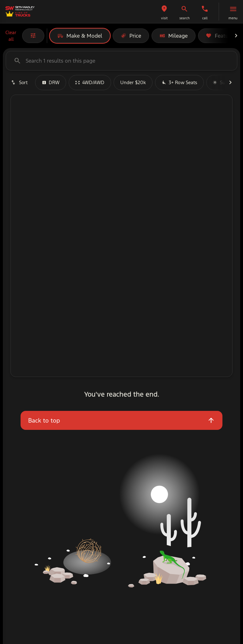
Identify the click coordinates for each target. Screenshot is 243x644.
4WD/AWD (90, 82)
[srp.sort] (19, 83)
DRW (51, 82)
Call (205, 18)
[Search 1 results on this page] (121, 61)
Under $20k (133, 82)
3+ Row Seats (179, 82)
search (184, 18)
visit (164, 18)
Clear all (11, 36)
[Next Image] (236, 36)
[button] (164, 12)
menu (233, 18)
